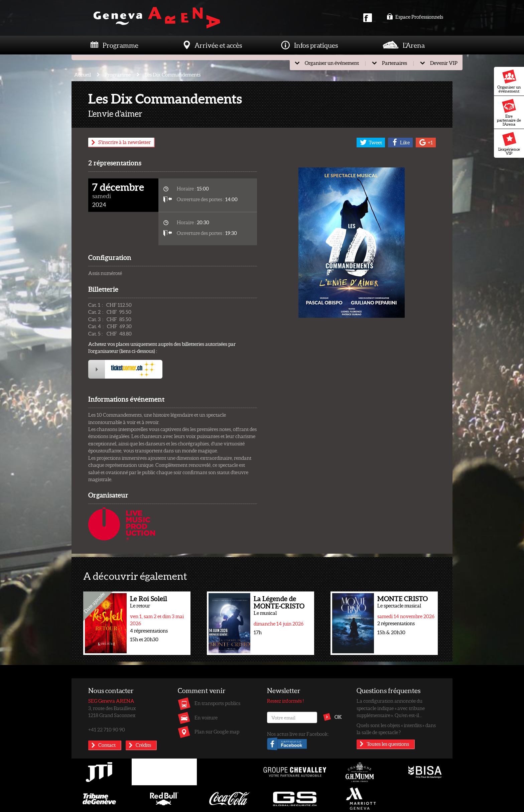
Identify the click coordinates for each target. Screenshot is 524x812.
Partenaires (395, 63)
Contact (107, 745)
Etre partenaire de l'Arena (509, 113)
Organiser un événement (509, 82)
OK (338, 717)
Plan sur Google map (217, 731)
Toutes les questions (388, 744)
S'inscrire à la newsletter (124, 142)
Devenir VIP (444, 63)
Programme (120, 45)
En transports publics (217, 703)
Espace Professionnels (415, 17)
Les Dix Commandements (172, 75)
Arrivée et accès (218, 45)
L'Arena (414, 45)
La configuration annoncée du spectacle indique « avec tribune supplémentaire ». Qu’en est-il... (391, 708)
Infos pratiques (316, 45)
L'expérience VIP (509, 144)
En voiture (206, 717)
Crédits (143, 745)
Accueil (83, 75)
